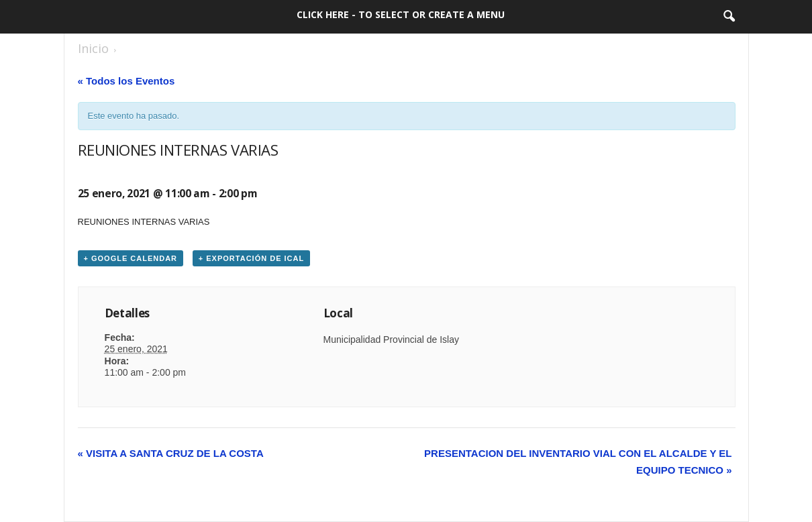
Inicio (93, 48)
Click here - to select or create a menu (401, 14)
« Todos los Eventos (126, 81)
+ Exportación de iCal (251, 258)
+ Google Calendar (131, 258)
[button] (729, 17)
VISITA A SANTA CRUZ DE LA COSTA (171, 453)
